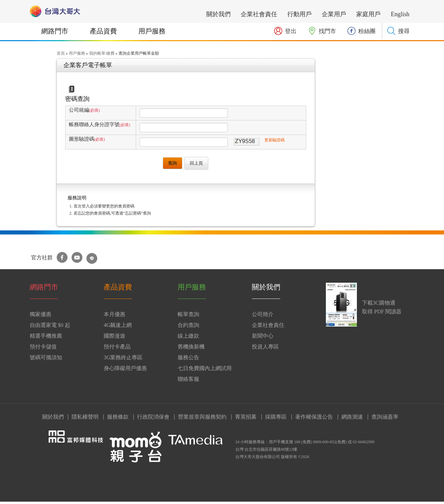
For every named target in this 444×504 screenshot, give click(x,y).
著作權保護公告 (314, 419)
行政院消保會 (153, 419)
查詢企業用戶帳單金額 (139, 56)
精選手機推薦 (46, 338)
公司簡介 (263, 317)
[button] (398, 31)
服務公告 (188, 360)
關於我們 (218, 14)
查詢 (173, 165)
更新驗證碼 (275, 142)
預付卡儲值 (43, 349)
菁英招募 (246, 419)
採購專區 (276, 419)
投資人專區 (265, 349)
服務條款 (118, 419)
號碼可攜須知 (46, 360)
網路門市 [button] (55, 31)
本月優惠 (114, 317)
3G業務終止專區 (123, 360)
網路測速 (352, 419)
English (400, 14)
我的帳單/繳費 (102, 56)
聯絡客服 (188, 381)
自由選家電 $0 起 (50, 327)
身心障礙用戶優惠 (125, 371)
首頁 (61, 56)
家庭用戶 (368, 14)
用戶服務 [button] (152, 31)
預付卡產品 (117, 349)
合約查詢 (188, 327)
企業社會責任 (259, 14)
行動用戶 (299, 14)
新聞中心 (263, 338)
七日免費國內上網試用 (205, 371)
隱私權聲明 (85, 419)
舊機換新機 (191, 349)
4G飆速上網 (118, 327)
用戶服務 (77, 56)
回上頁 (196, 165)
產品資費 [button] (103, 31)
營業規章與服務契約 (202, 419)
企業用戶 (334, 14)
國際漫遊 (114, 338)
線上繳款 (188, 338)
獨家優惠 (41, 317)
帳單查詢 (188, 317)
